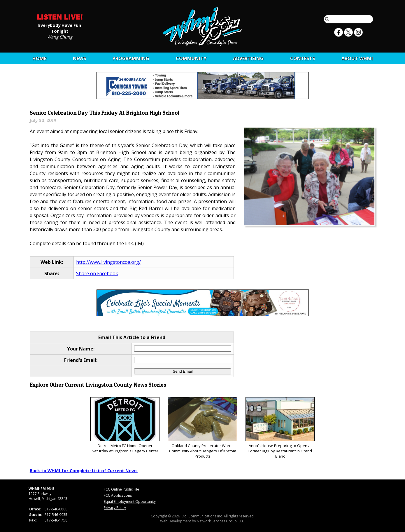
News (79, 58)
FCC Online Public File (121, 489)
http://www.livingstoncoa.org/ (108, 262)
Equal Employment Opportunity (130, 502)
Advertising (248, 58)
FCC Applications (118, 495)
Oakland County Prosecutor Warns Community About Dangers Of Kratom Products (202, 428)
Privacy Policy (115, 508)
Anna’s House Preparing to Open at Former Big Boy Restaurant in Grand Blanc (280, 428)
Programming (131, 58)
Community (191, 58)
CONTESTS (303, 58)
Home (39, 58)
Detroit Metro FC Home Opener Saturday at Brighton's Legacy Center (125, 425)
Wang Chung (60, 36)
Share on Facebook (97, 273)
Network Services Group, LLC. (221, 521)
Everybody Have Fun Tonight (60, 28)
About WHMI (357, 58)
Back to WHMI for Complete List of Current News (84, 470)
